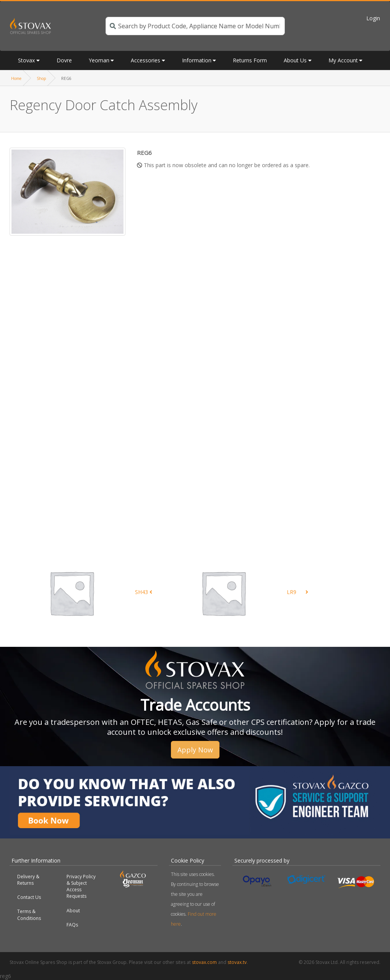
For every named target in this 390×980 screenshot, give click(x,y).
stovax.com (204, 962)
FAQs (72, 925)
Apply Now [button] (195, 750)
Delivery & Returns (28, 880)
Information (197, 60)
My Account (343, 60)
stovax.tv (237, 962)
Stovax (26, 60)
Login (373, 18)
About (73, 911)
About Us (295, 60)
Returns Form (250, 60)
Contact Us (29, 897)
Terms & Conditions (29, 915)
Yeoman (99, 60)
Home (16, 78)
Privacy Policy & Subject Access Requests (81, 886)
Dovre (64, 60)
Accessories (145, 60)
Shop (41, 78)
